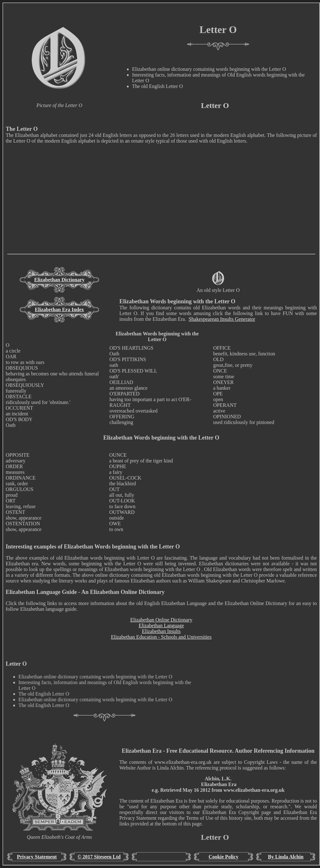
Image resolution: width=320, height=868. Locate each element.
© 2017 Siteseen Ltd (99, 857)
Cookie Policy (223, 857)
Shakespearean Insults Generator (222, 319)
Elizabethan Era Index (60, 310)
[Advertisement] (161, 209)
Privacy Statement (37, 857)
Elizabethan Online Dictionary (161, 620)
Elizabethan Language (161, 626)
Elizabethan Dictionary (60, 280)
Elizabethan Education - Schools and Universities (161, 637)
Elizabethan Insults (161, 631)
